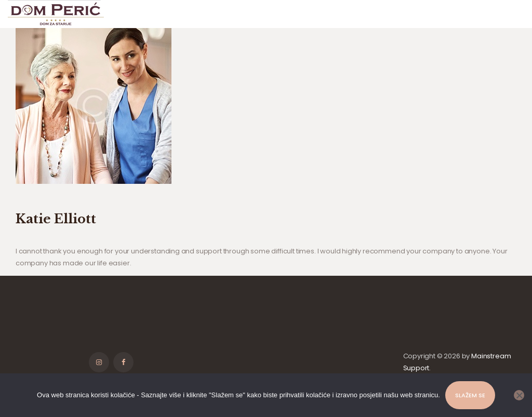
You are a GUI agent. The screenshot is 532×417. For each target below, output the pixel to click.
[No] (519, 395)
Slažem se (470, 395)
